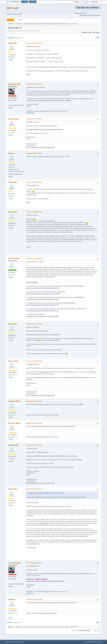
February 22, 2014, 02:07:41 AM (34, 445)
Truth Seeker (46, 24)
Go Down (10, 38)
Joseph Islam (15, 84)
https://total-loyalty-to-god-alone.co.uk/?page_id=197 (40, 147)
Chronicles (65, 24)
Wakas (13, 599)
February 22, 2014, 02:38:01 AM (34, 563)
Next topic (96, 32)
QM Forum (12, 8)
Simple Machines (19, 642)
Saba (12, 153)
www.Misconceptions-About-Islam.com (46, 613)
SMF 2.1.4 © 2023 (10, 642)
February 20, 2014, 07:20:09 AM (34, 84)
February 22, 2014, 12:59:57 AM (34, 401)
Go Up (9, 623)
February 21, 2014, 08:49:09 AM (34, 258)
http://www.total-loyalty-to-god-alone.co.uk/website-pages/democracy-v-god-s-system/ (52, 456)
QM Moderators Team (56, 24)
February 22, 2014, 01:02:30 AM (34, 423)
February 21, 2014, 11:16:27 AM (34, 324)
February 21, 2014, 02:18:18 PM (34, 361)
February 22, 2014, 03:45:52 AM (34, 599)
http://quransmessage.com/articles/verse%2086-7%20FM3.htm (45, 581)
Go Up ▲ (99, 642)
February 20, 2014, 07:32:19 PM (34, 153)
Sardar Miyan (15, 401)
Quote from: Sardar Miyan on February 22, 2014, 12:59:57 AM (46, 493)
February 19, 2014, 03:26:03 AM (34, 43)
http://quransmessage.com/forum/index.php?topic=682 (43, 316)
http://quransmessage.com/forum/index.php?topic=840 (43, 288)
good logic (14, 119)
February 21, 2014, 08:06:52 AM (34, 182)
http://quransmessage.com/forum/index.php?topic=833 (43, 305)
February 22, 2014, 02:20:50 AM (34, 489)
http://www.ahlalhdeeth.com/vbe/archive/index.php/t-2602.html (45, 130)
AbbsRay (14, 43)
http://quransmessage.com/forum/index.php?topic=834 (43, 311)
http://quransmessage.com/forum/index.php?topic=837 (43, 299)
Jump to (74, 630)
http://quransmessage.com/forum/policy (90, 15)
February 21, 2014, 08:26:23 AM (34, 212)
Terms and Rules (92, 642)
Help (86, 642)
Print (98, 38)
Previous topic (87, 32)
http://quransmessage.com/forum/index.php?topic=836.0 (43, 294)
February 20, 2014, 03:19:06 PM (34, 119)
